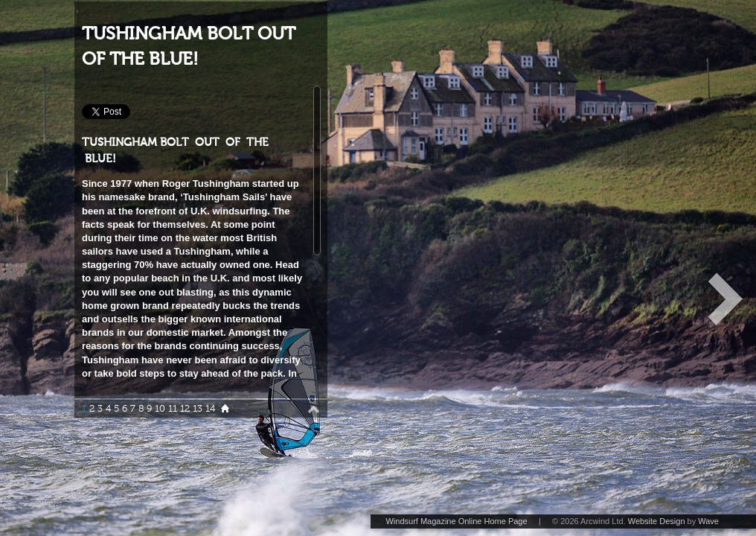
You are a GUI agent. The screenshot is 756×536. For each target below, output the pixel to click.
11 (173, 409)
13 (198, 409)
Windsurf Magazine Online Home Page (456, 521)
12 (185, 409)
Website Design (657, 521)
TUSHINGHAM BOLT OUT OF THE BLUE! (189, 47)
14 (210, 409)
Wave (708, 521)
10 (160, 409)
